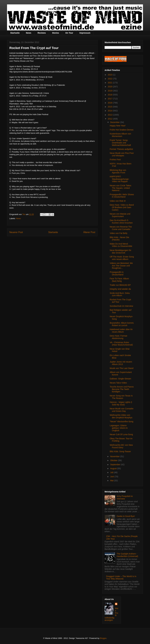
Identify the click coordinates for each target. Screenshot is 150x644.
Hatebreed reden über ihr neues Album (121, 331)
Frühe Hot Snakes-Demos (122, 130)
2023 (110, 75)
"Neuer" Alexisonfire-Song (122, 422)
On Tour (69, 33)
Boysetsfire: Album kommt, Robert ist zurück (122, 324)
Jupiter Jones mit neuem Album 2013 (121, 363)
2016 (110, 103)
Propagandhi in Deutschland (117, 273)
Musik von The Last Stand (122, 368)
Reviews (42, 33)
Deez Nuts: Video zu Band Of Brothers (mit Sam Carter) (122, 207)
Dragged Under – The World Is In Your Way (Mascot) (121, 578)
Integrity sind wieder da (120, 289)
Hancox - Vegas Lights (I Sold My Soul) (121, 403)
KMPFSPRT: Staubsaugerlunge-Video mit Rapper (119, 179)
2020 (110, 87)
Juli (112, 472)
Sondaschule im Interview (121, 306)
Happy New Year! (118, 126)
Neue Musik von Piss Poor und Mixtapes (122, 154)
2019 (110, 91)
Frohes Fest (115, 160)
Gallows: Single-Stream (120, 379)
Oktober (114, 460)
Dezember (115, 122)
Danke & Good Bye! (126, 516)
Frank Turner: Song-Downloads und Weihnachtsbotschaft (120, 143)
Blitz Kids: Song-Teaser (120, 451)
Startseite (15, 33)
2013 (110, 115)
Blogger (103, 638)
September (115, 465)
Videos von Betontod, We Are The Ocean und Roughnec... (121, 266)
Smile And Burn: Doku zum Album (120, 294)
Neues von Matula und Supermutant (120, 215)
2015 (110, 107)
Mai (112, 481)
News (29, 33)
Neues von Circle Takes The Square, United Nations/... (120, 188)
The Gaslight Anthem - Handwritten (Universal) (127, 555)
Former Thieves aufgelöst (121, 149)
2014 (110, 111)
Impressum (85, 33)
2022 (110, 79)
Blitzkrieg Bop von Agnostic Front (118, 171)
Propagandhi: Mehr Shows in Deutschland (122, 196)
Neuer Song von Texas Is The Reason (121, 397)
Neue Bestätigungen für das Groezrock (120, 251)
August (114, 468)
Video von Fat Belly (119, 233)
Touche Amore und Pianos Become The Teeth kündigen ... (122, 389)
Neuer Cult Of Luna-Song (121, 434)
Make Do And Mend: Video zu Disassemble (121, 245)
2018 (110, 95)
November (115, 456)
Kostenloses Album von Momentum (120, 135)
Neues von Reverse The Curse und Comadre (121, 228)
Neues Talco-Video (118, 383)
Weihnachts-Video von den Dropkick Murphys (121, 416)
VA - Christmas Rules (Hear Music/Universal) (121, 344)
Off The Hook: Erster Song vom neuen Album (122, 258)
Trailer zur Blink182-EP (120, 285)
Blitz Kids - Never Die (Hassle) (119, 239)
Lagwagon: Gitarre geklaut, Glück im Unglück (119, 428)
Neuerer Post (16, 232)
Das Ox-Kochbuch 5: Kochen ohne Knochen (121, 222)
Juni (112, 477)
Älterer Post (89, 232)
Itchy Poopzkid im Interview (125, 497)
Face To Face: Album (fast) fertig (119, 280)
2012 (110, 119)
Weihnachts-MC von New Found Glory (121, 446)
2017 (110, 99)
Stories (55, 33)
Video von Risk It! (118, 201)
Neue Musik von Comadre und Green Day (122, 410)
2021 (110, 83)
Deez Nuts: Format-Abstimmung (119, 337)
